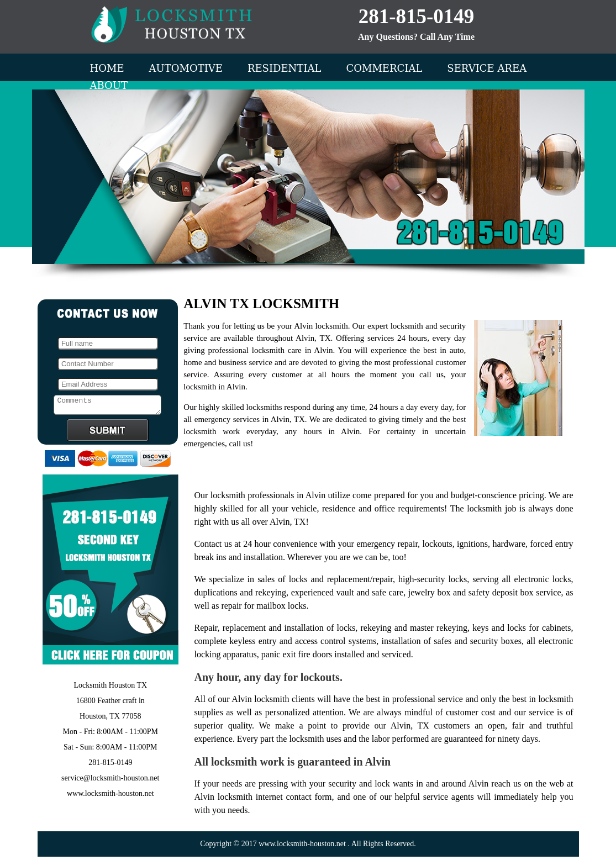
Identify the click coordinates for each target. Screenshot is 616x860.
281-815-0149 (417, 16)
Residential (285, 68)
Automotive (186, 68)
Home (107, 68)
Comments (107, 407)
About (109, 85)
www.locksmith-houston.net (110, 797)
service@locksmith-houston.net (110, 781)
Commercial (384, 68)
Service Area (487, 68)
